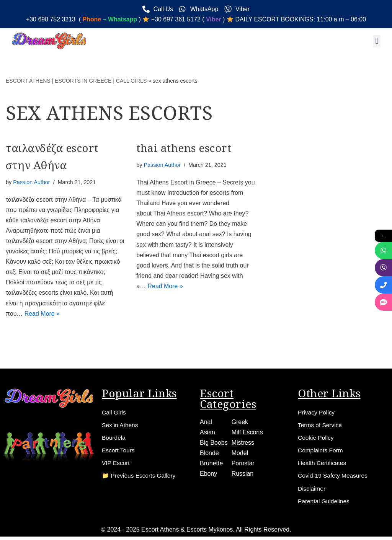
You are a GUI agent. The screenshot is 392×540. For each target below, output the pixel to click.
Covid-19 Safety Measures (334, 478)
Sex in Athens (121, 426)
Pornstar (243, 464)
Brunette (211, 464)
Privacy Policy (317, 413)
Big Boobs (214, 443)
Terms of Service (321, 426)
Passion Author (32, 182)
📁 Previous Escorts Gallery (140, 478)
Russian (243, 475)
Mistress (243, 443)
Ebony (208, 475)
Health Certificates (323, 465)
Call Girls (114, 413)
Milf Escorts (247, 433)
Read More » (42, 314)
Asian (207, 433)
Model (240, 454)
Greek (240, 423)
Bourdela (114, 439)
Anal (206, 423)
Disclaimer (312, 491)
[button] (377, 41)
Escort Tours (119, 452)
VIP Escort (116, 465)
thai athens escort (184, 148)
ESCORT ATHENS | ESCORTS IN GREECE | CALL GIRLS (76, 81)
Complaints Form (321, 452)
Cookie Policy (316, 439)
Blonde (209, 454)
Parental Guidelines (325, 504)
